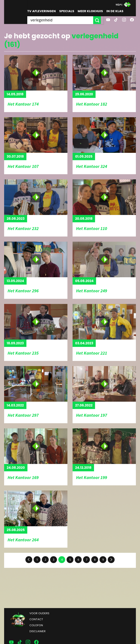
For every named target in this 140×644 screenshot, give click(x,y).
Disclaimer (38, 631)
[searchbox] (61, 20)
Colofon (36, 625)
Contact (36, 619)
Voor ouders (39, 613)
